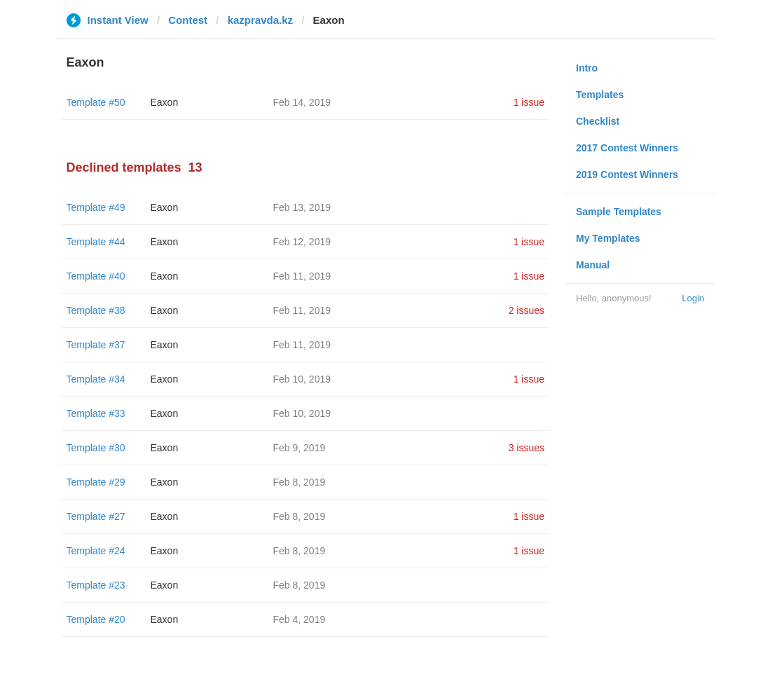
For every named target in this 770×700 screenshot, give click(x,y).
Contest (188, 20)
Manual (593, 265)
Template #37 (96, 345)
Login (693, 298)
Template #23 (96, 585)
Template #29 (96, 482)
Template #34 (96, 379)
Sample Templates (619, 212)
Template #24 (96, 551)
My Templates (608, 238)
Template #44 (96, 242)
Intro (587, 68)
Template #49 (96, 207)
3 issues (527, 448)
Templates (600, 95)
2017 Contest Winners (627, 148)
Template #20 (96, 619)
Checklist (598, 121)
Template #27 (96, 516)
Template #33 (96, 413)
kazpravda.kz (260, 20)
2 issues (527, 310)
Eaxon (165, 102)
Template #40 (96, 276)
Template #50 (96, 102)
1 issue (529, 102)
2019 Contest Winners (627, 174)
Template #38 (96, 310)
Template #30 (96, 448)
